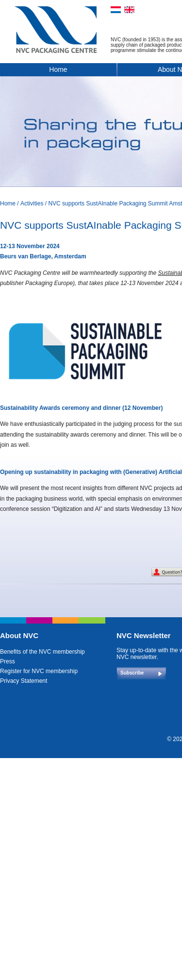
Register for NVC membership (39, 671)
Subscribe (132, 673)
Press (8, 661)
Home (58, 69)
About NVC (19, 635)
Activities (32, 203)
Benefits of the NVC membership (42, 652)
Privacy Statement (24, 681)
